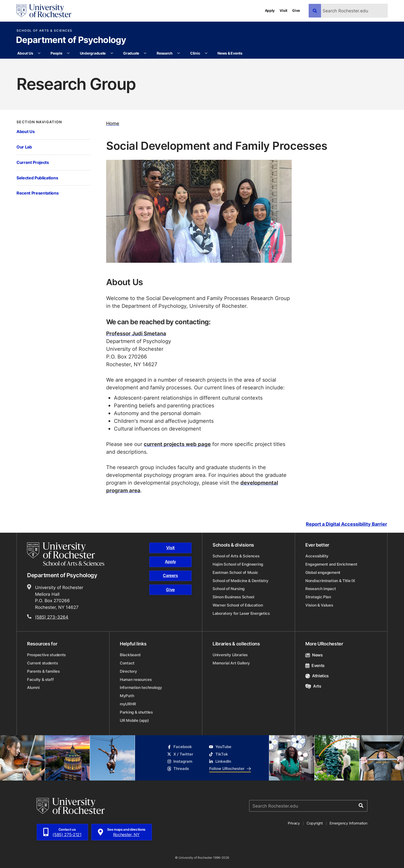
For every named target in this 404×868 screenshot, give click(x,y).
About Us (25, 53)
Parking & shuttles (136, 712)
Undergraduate (93, 53)
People (56, 53)
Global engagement (323, 572)
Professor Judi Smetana (136, 333)
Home (113, 123)
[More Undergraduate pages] (112, 53)
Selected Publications (37, 178)
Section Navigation (39, 122)
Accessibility (317, 556)
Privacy (294, 823)
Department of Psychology (71, 40)
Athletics (317, 676)
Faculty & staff (40, 680)
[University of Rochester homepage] (44, 11)
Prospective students (46, 655)
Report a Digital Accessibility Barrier (346, 524)
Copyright (315, 823)
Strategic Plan (318, 597)
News (314, 655)
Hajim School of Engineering (238, 564)
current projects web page (177, 444)
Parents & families (43, 671)
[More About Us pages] (39, 53)
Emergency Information (348, 823)
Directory (128, 671)
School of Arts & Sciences (44, 31)
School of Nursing (229, 589)
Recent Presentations (38, 193)
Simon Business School (233, 597)
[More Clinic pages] (206, 53)
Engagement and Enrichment (331, 564)
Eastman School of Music (235, 572)
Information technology (141, 687)
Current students (42, 663)
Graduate (131, 53)
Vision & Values (319, 605)
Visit (283, 10)
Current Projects (33, 162)
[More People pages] (68, 53)
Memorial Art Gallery (231, 663)
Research (165, 53)
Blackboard (130, 655)
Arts (313, 686)
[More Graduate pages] (145, 53)
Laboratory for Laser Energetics (241, 613)
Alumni (33, 687)
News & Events (230, 53)
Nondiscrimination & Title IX (330, 581)
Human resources (136, 680)
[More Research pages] (179, 53)
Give (296, 10)
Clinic (195, 53)
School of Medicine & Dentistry (241, 581)
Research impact (321, 589)
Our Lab (24, 147)
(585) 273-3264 (52, 617)
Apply (270, 10)
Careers (170, 575)
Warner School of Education (238, 605)
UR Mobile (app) (134, 720)
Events (315, 665)
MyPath (127, 696)
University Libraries (230, 655)
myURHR (128, 704)
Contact (127, 663)
